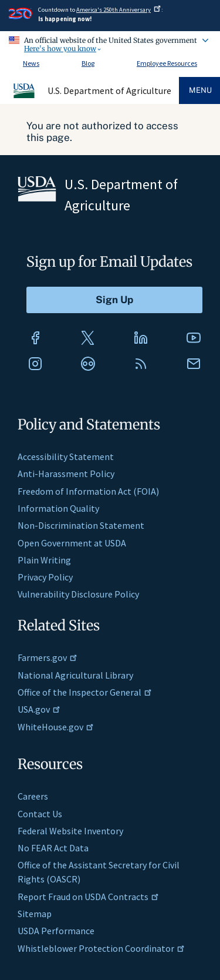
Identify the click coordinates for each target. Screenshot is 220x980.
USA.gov (39, 709)
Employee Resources (167, 63)
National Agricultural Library (75, 675)
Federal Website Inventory (70, 831)
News (31, 63)
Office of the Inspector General (85, 692)
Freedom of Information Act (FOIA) (88, 491)
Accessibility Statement (66, 457)
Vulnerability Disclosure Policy (78, 594)
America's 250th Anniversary (119, 10)
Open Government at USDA (72, 543)
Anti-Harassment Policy (66, 474)
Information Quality (58, 508)
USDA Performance (56, 931)
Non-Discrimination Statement (81, 525)
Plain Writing (44, 560)
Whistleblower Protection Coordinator (101, 948)
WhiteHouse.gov (56, 727)
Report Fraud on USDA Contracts (88, 897)
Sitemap (35, 914)
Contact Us (40, 814)
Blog (88, 63)
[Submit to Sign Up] (114, 300)
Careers (33, 796)
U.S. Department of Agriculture (109, 90)
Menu (200, 90)
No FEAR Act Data (53, 848)
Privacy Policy (45, 577)
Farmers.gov (48, 657)
